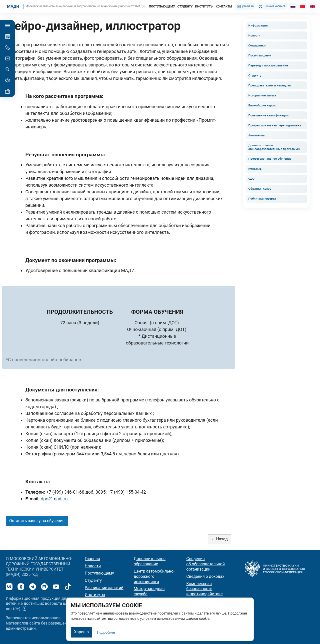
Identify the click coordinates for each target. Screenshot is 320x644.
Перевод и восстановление (268, 65)
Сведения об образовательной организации (205, 564)
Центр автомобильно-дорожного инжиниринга (154, 576)
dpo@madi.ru (54, 499)
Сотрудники (257, 45)
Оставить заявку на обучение (37, 521)
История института (262, 95)
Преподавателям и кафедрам (270, 85)
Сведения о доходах (205, 576)
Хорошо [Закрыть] (81, 632)
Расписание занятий (104, 588)
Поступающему (259, 55)
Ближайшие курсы (262, 105)
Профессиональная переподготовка (275, 125)
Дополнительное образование (150, 561)
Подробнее (106, 633)
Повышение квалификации (268, 115)
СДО (251, 179)
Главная (92, 559)
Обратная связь (260, 189)
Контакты (255, 169)
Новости (254, 35)
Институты (95, 595)
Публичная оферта (262, 199)
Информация (258, 25)
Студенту (255, 75)
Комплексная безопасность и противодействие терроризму (204, 591)
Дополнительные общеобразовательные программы (274, 147)
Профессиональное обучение (270, 159)
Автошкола (256, 135)
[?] (24, 609)
